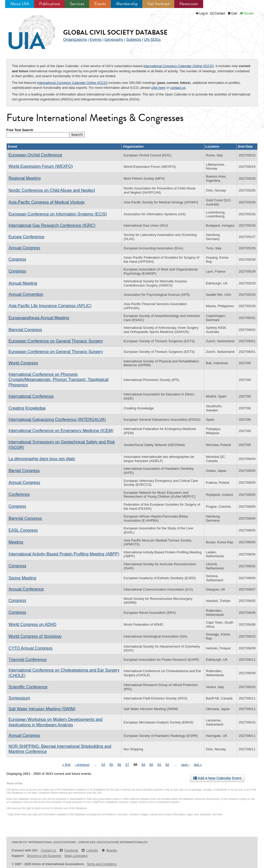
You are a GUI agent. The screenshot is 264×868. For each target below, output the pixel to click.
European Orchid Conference (35, 155)
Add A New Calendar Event (217, 778)
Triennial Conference (28, 660)
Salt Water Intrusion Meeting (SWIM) (42, 709)
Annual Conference (26, 589)
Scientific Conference (28, 687)
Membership (127, 4)
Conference (19, 494)
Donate (247, 13)
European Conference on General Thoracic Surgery (56, 341)
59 (143, 765)
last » (198, 765)
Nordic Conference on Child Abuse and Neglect (52, 190)
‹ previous (82, 765)
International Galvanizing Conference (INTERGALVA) (57, 420)
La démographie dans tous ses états (42, 459)
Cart (232, 13)
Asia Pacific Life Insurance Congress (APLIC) (50, 306)
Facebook (69, 850)
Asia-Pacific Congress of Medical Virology (47, 202)
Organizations (75, 39)
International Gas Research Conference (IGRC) (52, 225)
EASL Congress (23, 530)
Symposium (19, 698)
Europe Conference (26, 237)
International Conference (31, 396)
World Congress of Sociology (35, 636)
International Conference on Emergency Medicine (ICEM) (61, 431)
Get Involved (158, 4)
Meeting (16, 542)
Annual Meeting (23, 283)
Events (100, 4)
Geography (114, 39)
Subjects (134, 39)
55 (111, 765)
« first (66, 765)
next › (185, 765)
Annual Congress (24, 248)
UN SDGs (152, 39)
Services (77, 4)
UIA (26, 29)
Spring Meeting (22, 578)
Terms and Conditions (102, 864)
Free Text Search (20, 130)
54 (103, 765)
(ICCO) (179, 66)
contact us (178, 88)
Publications (50, 4)
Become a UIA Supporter (44, 856)
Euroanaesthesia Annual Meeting (39, 318)
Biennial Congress (25, 330)
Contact (218, 13)
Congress (17, 259)
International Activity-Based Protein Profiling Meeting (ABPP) (64, 554)
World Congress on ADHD (32, 624)
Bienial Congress (24, 471)
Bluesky (109, 850)
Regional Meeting (25, 178)
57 (127, 765)
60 (151, 765)
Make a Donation (76, 856)
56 (119, 765)
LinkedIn (90, 850)
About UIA (20, 4)
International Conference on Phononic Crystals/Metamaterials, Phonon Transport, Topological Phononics (58, 380)
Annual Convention (26, 294)
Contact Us (48, 850)
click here (158, 88)
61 (159, 765)
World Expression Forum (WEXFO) (41, 166)
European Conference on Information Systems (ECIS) (58, 214)
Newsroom (189, 4)
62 (167, 765)
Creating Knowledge (27, 408)
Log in (204, 13)
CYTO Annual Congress (30, 648)
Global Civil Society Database (115, 32)
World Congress (23, 363)
